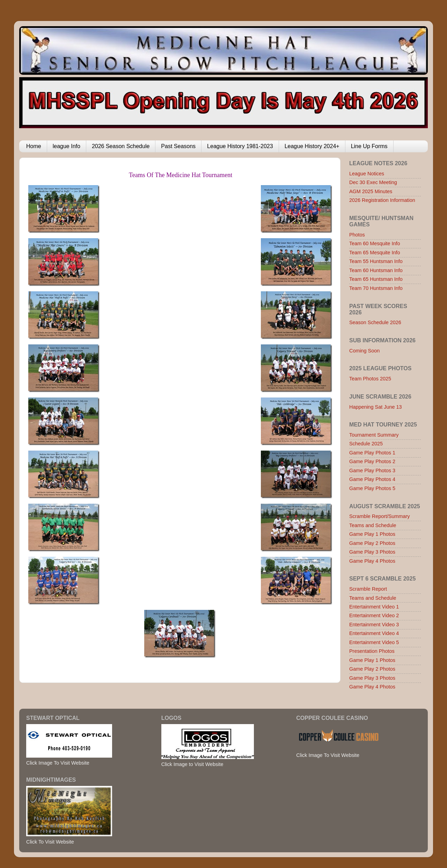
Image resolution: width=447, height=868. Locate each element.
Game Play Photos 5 (372, 488)
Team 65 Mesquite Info (375, 253)
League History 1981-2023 (240, 146)
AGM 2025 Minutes (371, 191)
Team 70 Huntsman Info (376, 288)
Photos (357, 235)
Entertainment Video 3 (374, 625)
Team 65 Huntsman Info (376, 279)
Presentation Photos (372, 651)
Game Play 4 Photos (372, 561)
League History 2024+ (312, 146)
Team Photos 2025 (370, 379)
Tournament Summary (374, 435)
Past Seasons (178, 146)
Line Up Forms (369, 146)
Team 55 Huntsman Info (376, 261)
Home (34, 146)
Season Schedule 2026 (375, 322)
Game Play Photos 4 (372, 479)
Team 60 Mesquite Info (375, 243)
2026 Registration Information (382, 200)
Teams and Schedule (373, 525)
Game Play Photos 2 (372, 461)
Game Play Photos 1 (372, 453)
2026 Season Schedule (121, 146)
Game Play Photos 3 (372, 471)
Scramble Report (368, 589)
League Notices (367, 174)
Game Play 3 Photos (372, 552)
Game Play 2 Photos (372, 543)
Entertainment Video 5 (374, 642)
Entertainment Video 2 (374, 615)
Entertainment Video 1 (374, 607)
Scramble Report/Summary (380, 516)
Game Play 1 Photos (372, 534)
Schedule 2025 (366, 444)
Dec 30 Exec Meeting (373, 182)
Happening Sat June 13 (375, 407)
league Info (67, 146)
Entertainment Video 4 (374, 633)
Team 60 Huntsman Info (376, 270)
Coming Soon (364, 351)
